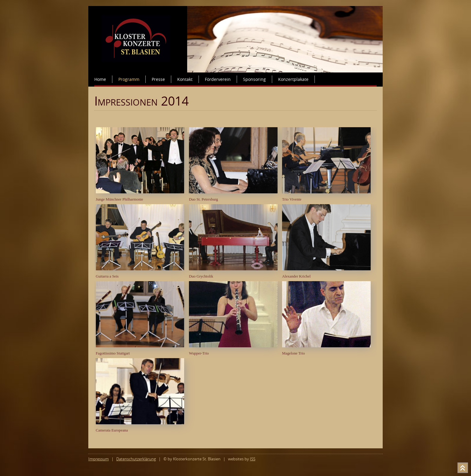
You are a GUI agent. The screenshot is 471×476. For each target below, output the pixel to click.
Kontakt (185, 79)
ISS (253, 459)
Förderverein (218, 79)
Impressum (99, 459)
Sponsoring (254, 79)
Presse (158, 79)
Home (100, 79)
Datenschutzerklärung (136, 459)
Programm (129, 79)
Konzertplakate (293, 79)
